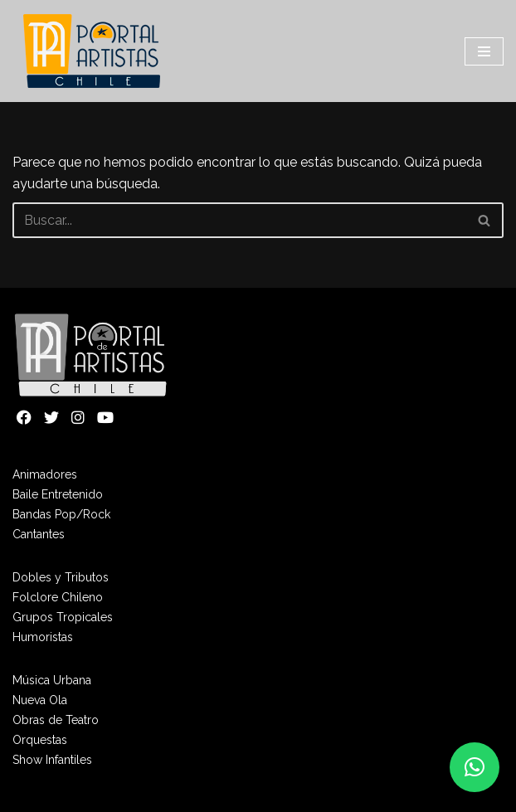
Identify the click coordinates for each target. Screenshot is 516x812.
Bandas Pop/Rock (61, 514)
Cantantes (39, 534)
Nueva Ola (40, 700)
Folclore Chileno (58, 597)
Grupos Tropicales (63, 617)
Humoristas (43, 637)
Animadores (45, 474)
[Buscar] (239, 220)
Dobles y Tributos (61, 577)
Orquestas (40, 740)
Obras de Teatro (56, 720)
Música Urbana (52, 680)
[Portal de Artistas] (93, 51)
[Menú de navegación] (484, 51)
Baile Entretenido (58, 494)
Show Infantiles (52, 760)
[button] (475, 767)
